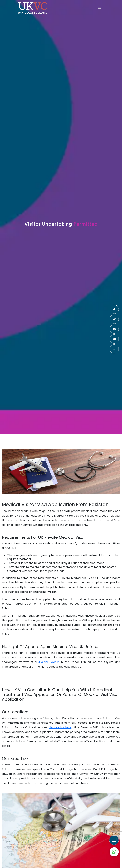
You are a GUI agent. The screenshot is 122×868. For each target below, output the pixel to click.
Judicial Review (49, 662)
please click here (60, 727)
